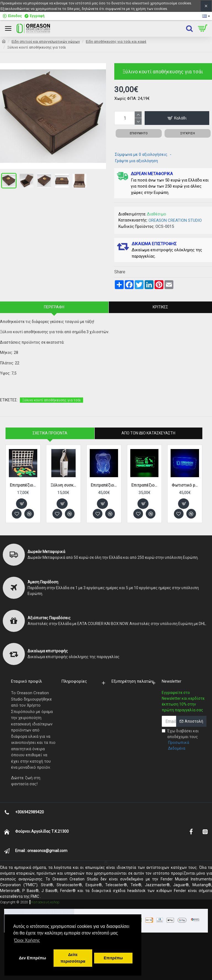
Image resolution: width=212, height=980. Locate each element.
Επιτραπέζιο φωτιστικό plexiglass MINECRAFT (145, 485)
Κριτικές (160, 307)
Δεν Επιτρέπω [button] (32, 958)
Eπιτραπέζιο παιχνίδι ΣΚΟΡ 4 (23, 485)
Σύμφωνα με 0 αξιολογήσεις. (141, 154)
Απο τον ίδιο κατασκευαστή (148, 433)
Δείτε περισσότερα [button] (73, 958)
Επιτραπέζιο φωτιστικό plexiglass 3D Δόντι (104, 485)
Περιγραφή (54, 307)
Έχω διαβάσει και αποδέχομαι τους (184, 740)
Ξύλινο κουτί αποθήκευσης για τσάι (51, 400)
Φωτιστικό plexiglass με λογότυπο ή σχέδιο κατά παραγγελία (185, 485)
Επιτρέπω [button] (113, 958)
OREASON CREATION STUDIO (175, 220)
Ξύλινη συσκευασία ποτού (64, 485)
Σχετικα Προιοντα (50, 433)
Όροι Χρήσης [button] (27, 940)
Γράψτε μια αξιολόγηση (136, 161)
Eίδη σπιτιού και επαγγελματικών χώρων (46, 42)
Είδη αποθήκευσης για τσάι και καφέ (116, 42)
